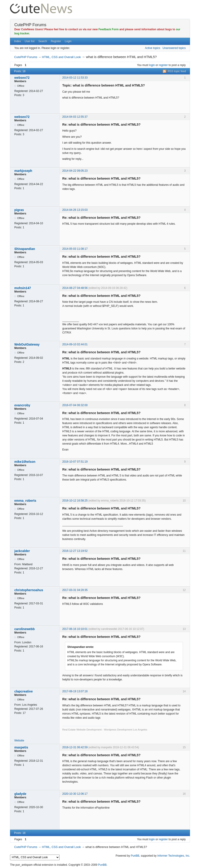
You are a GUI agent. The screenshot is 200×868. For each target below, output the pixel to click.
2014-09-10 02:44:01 (75, 344)
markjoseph (23, 171)
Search (43, 41)
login (152, 65)
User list (30, 41)
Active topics (153, 48)
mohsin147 (23, 288)
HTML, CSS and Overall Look (61, 57)
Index (17, 41)
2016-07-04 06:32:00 (75, 405)
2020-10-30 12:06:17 (75, 794)
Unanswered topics (174, 48)
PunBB (135, 856)
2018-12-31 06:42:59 (75, 747)
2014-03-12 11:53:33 (75, 78)
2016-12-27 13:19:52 (75, 551)
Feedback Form (109, 29)
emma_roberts (25, 501)
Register (56, 41)
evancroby (22, 405)
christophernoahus (29, 590)
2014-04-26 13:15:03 (75, 210)
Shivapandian (25, 249)
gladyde (20, 794)
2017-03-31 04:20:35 (75, 590)
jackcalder (22, 551)
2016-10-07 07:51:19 (75, 462)
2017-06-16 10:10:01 (75, 629)
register (163, 65)
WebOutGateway (27, 344)
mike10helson (25, 462)
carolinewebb (24, 629)
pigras (19, 210)
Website (19, 741)
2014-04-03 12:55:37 (75, 117)
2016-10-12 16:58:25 (75, 501)
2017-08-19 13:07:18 (75, 691)
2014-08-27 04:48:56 (75, 288)
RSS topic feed (177, 71)
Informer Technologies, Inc (173, 856)
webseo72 (22, 78)
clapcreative (24, 691)
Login (68, 41)
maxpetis (21, 747)
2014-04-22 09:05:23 (75, 171)
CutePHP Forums (30, 25)
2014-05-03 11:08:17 (75, 249)
